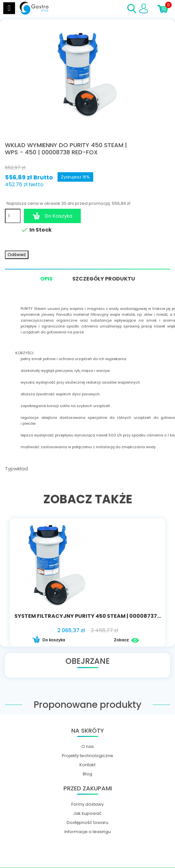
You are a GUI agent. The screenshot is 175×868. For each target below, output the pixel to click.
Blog (87, 774)
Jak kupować (87, 814)
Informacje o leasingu (88, 832)
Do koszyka (49, 640)
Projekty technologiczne (87, 756)
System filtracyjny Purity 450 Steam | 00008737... (88, 616)
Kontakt (87, 765)
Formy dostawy (87, 804)
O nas (88, 747)
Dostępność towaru (87, 823)
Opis (46, 279)
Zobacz (126, 640)
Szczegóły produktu (104, 279)
